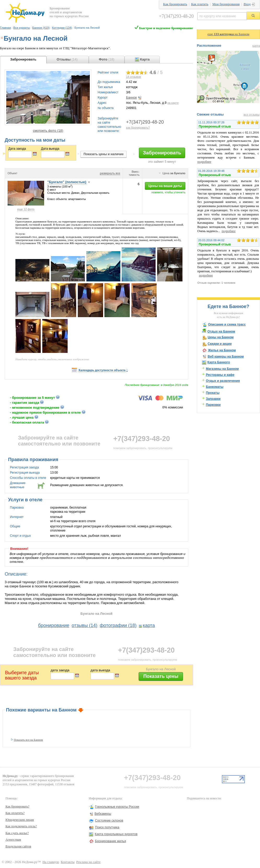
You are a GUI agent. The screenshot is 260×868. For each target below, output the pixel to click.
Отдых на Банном (221, 331)
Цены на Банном (221, 337)
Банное (131, 98)
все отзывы (252, 114)
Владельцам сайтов (18, 846)
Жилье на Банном (222, 350)
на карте (173, 103)
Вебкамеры (103, 814)
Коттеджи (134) (62, 28)
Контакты (68, 862)
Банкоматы (215, 387)
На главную (51, 862)
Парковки (213, 405)
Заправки (213, 399)
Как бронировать (175, 4)
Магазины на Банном (222, 369)
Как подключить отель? (21, 826)
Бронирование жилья (111, 841)
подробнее (204, 162)
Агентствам (13, 840)
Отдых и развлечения (223, 381)
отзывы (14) (85, 625)
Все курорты (22, 28)
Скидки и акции (220, 344)
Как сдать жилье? (17, 833)
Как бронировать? (17, 806)
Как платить (200, 4)
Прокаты (213, 393)
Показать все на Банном (28, 740)
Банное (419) (41, 28)
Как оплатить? (15, 813)
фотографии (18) (118, 625)
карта (149, 625)
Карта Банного (219, 362)
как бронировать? (138, 128)
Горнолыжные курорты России (117, 807)
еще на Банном (228, 34)
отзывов (134, 77)
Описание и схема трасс (227, 324)
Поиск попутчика (107, 827)
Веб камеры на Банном (226, 357)
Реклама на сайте (88, 862)
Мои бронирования (226, 4)
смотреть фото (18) (48, 131)
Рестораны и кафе (220, 375)
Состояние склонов (109, 821)
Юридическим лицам (20, 820)
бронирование (54, 625)
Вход (247, 4)
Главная (5, 28)
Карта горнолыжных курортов (116, 834)
